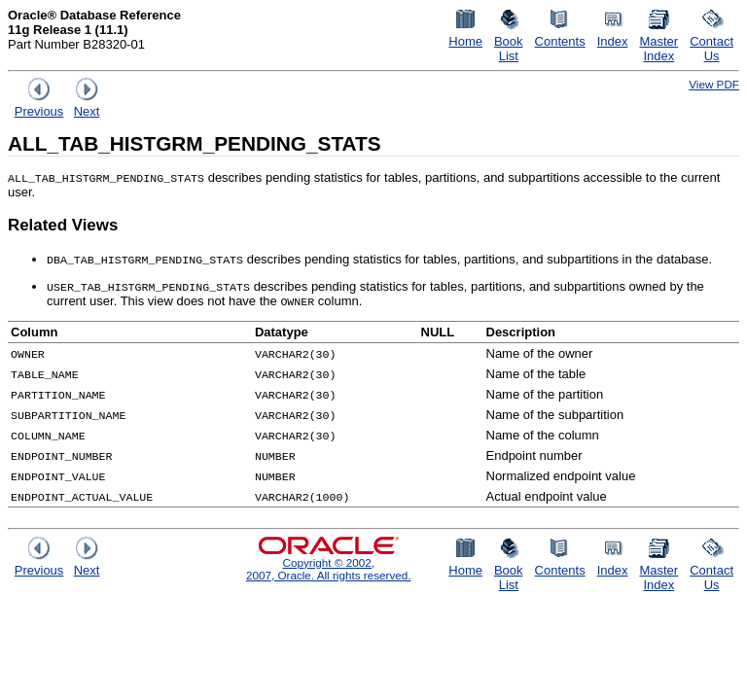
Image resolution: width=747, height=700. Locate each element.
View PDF (714, 84)
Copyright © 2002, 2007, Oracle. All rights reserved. (329, 569)
